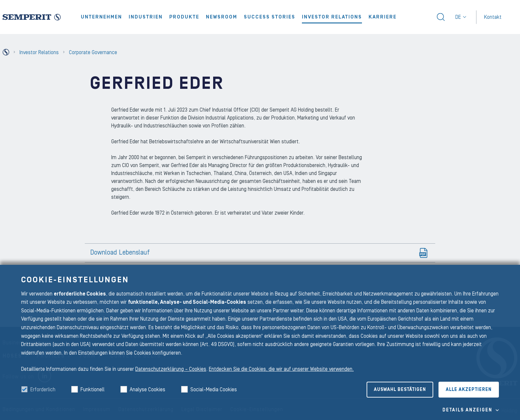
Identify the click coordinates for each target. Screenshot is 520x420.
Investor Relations (332, 17)
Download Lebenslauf (120, 253)
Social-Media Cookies (214, 390)
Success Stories (270, 17)
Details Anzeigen (467, 410)
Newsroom (222, 17)
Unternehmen (101, 17)
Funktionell (93, 390)
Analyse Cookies (147, 390)
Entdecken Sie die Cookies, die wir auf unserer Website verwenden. (281, 369)
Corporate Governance (93, 52)
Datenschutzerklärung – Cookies (171, 369)
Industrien (146, 17)
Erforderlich (43, 390)
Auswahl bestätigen (400, 390)
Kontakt (493, 17)
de (461, 17)
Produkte (184, 17)
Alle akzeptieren (469, 390)
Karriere (383, 17)
